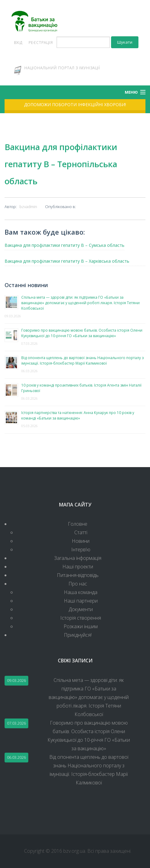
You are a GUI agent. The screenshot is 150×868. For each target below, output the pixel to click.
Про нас (78, 584)
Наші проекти (78, 567)
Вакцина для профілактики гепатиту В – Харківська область (67, 261)
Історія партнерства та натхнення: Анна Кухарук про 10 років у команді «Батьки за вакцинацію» (78, 415)
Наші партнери (81, 601)
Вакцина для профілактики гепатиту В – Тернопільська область (61, 164)
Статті (81, 532)
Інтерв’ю (81, 549)
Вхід (18, 43)
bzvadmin (28, 207)
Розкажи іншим (81, 626)
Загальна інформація (78, 558)
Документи (81, 609)
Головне (78, 524)
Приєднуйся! (78, 635)
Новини (81, 541)
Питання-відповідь (78, 575)
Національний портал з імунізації (62, 68)
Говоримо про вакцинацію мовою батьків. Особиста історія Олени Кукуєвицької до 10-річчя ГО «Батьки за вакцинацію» (82, 333)
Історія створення (81, 618)
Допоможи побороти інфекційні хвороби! (75, 104)
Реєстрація (41, 43)
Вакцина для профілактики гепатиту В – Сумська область (65, 245)
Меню (131, 92)
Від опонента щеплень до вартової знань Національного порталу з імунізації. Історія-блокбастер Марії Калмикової (82, 360)
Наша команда (81, 592)
